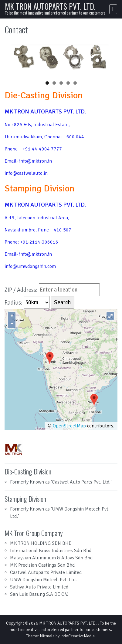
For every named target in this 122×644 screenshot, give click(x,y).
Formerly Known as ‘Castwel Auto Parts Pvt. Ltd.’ (61, 482)
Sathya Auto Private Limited (39, 587)
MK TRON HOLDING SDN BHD (41, 543)
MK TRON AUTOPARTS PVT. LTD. (50, 6)
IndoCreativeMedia (78, 636)
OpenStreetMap (69, 426)
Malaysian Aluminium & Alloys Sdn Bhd (51, 558)
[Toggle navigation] (113, 9)
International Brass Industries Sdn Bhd (51, 551)
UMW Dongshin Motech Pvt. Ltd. (43, 580)
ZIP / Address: (21, 290)
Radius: (14, 302)
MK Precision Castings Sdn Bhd (42, 565)
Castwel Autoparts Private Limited (46, 572)
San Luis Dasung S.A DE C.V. (39, 594)
